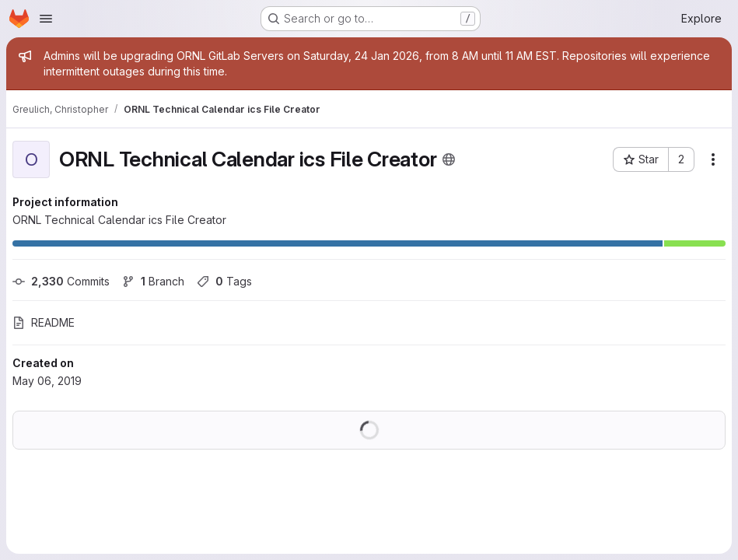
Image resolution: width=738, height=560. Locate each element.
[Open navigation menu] (46, 19)
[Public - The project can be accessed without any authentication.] (449, 159)
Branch (153, 281)
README (44, 322)
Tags (224, 281)
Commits (61, 281)
